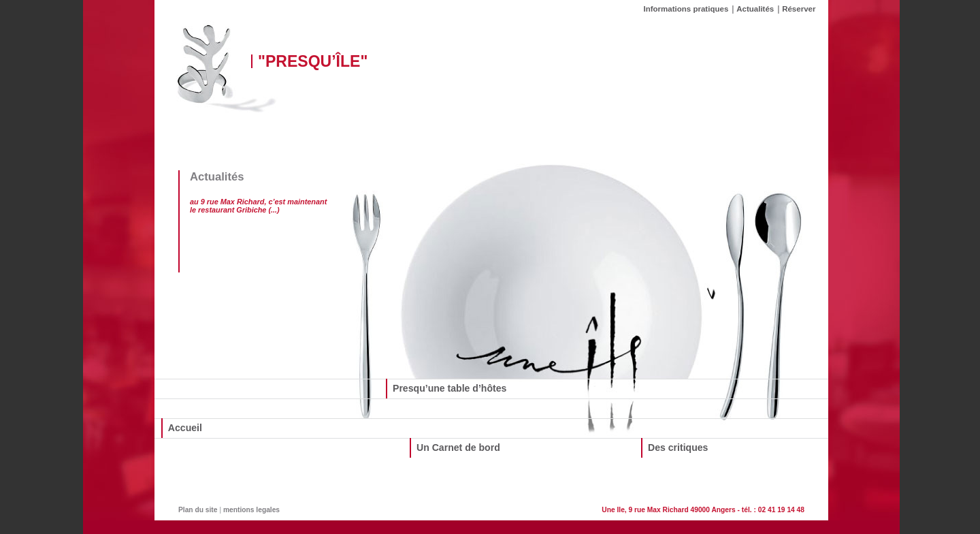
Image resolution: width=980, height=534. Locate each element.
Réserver (799, 9)
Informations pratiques (686, 9)
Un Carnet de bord (458, 447)
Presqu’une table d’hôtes (450, 388)
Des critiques (678, 447)
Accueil (185, 428)
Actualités (755, 9)
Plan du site (198, 510)
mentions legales (251, 510)
